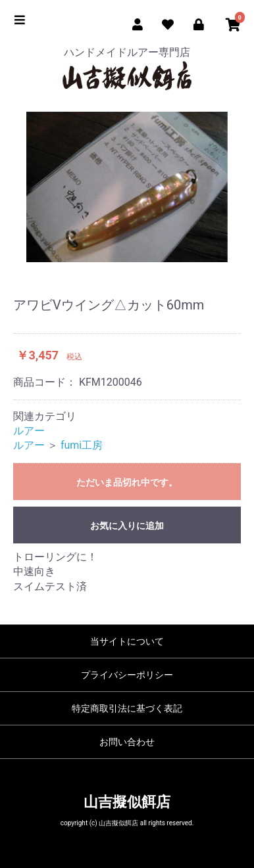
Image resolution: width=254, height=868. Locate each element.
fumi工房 (82, 445)
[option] (127, 187)
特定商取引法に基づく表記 (127, 708)
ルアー (29, 431)
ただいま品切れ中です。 (127, 482)
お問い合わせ (127, 742)
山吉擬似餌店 (127, 802)
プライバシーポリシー (127, 675)
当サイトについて (127, 641)
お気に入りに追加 (127, 526)
